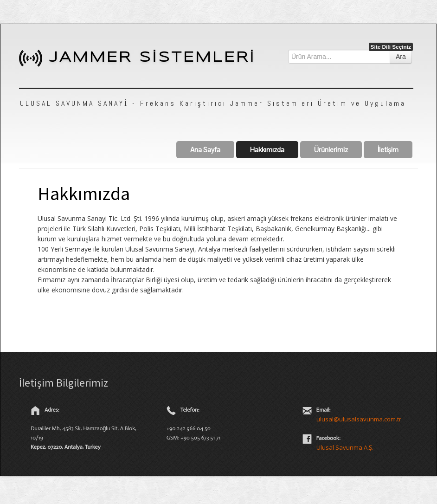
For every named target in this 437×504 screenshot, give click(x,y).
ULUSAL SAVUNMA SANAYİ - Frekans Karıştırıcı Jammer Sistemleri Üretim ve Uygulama (213, 103)
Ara (401, 57)
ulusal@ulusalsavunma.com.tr (359, 419)
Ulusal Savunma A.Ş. (345, 447)
